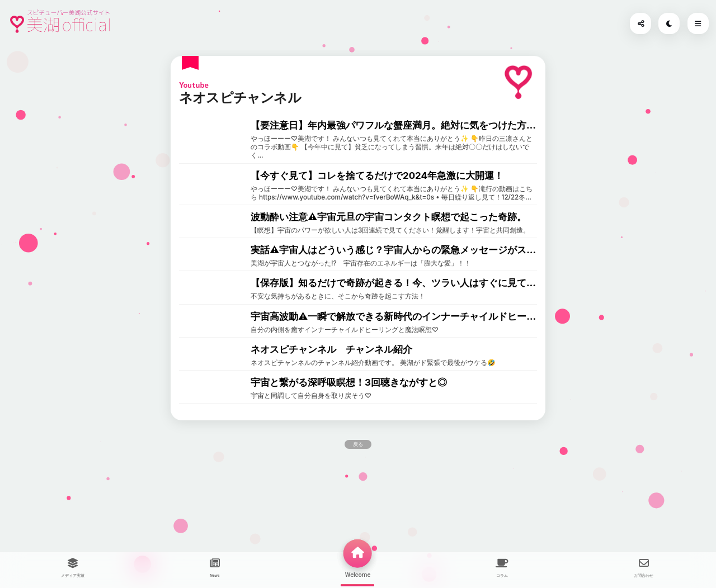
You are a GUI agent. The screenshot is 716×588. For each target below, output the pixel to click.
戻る (358, 444)
